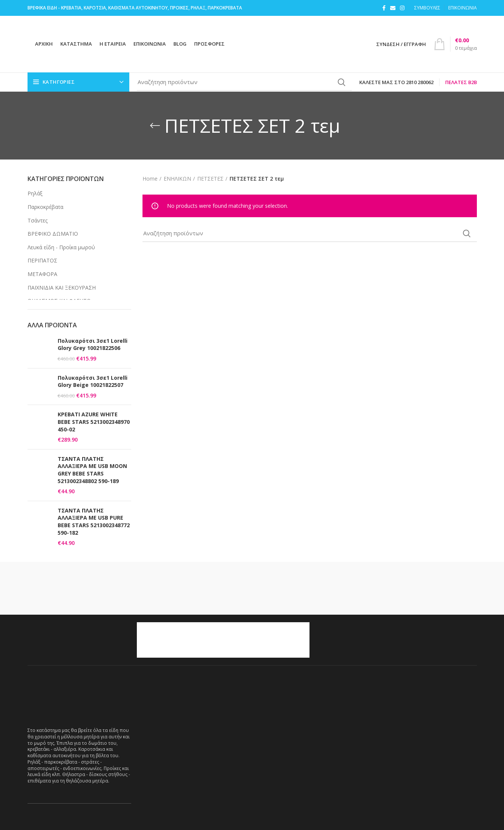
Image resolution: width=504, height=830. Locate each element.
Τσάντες (38, 220)
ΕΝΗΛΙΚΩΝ (177, 179)
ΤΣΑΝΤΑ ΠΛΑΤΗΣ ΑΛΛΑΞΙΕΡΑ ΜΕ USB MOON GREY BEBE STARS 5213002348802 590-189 (92, 470)
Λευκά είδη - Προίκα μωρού (61, 247)
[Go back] (155, 126)
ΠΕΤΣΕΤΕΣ (210, 179)
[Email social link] (393, 8)
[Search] (244, 82)
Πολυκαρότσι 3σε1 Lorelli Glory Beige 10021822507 (93, 381)
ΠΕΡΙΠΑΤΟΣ (42, 260)
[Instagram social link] (402, 8)
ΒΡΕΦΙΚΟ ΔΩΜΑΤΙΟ (53, 234)
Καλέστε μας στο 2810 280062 (396, 82)
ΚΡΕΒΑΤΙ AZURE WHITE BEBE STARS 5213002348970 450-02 (94, 422)
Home (150, 179)
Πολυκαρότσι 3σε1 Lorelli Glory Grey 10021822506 (93, 344)
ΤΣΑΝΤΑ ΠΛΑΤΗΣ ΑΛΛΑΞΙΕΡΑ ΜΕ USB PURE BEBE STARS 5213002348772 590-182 (94, 522)
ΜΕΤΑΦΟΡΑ (42, 274)
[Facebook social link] (384, 8)
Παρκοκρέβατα (45, 207)
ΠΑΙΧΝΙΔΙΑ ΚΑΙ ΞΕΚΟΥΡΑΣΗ (62, 288)
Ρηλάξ (35, 193)
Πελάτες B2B (461, 82)
